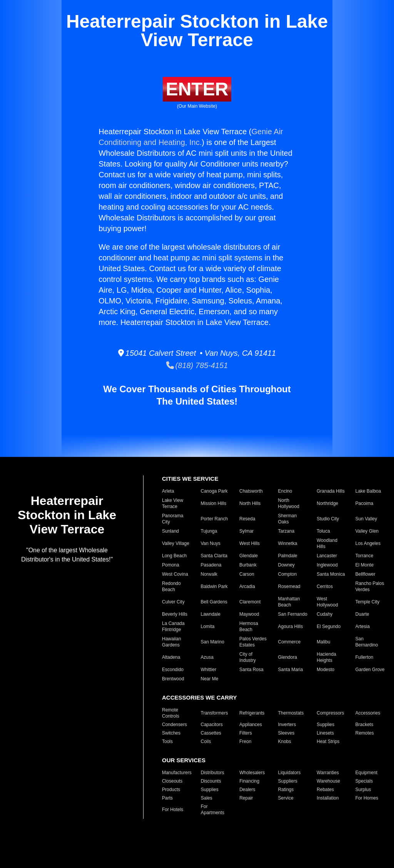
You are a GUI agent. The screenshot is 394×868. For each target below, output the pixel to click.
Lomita (208, 626)
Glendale (249, 556)
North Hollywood (289, 503)
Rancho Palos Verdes (370, 586)
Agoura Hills (291, 626)
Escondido (173, 670)
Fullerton (365, 657)
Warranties (328, 773)
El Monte (365, 565)
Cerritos (325, 586)
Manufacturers (177, 773)
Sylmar (246, 531)
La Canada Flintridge (173, 626)
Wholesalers (252, 773)
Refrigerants (252, 713)
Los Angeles (368, 543)
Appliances (251, 725)
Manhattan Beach (289, 602)
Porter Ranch (215, 519)
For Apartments (213, 810)
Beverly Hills (175, 614)
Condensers (174, 725)
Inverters (287, 725)
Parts (167, 798)
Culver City (173, 602)
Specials (364, 781)
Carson (247, 574)
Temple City (368, 602)
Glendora (288, 657)
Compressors (330, 713)
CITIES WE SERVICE (190, 479)
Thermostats (291, 713)
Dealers (247, 790)
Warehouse (328, 781)
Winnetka (288, 543)
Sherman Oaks (288, 519)
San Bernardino (367, 642)
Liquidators (290, 773)
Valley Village (176, 543)
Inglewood (327, 565)
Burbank (248, 565)
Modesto (326, 670)
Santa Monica (331, 574)
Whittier (209, 670)
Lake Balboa (368, 491)
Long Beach (174, 556)
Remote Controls (171, 713)
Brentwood (173, 679)
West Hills (250, 543)
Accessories (368, 713)
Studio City (328, 519)
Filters (246, 733)
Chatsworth (251, 491)
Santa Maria (291, 670)
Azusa (207, 657)
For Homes (367, 798)
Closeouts (172, 781)
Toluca (323, 531)
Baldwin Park (214, 586)
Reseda (247, 519)
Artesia (363, 626)
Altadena (171, 657)
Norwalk (209, 574)
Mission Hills (214, 503)
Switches (171, 733)
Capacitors (212, 725)
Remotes (365, 733)
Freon (245, 741)
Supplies (326, 725)
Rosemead (289, 586)
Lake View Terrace (173, 503)
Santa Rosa (251, 670)
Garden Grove (370, 670)
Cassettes (211, 733)
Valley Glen (367, 531)
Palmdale (288, 556)
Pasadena (211, 565)
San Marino (213, 642)
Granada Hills (331, 491)
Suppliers (288, 781)
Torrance (365, 556)
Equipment (366, 773)
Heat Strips (328, 741)
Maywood (249, 614)
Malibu (323, 642)
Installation (328, 798)
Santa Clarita (214, 556)
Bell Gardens (214, 602)
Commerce (290, 642)
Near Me (210, 679)
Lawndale (211, 614)
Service (286, 798)
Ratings (286, 790)
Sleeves (286, 733)
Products (171, 790)
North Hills (250, 503)
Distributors (213, 773)
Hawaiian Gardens (171, 642)
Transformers (215, 713)
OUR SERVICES (184, 760)
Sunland (170, 531)
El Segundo (329, 626)
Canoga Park (214, 491)
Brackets (365, 725)
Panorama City (173, 519)
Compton (288, 574)
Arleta (168, 491)
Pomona (171, 565)
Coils (206, 741)
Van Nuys (211, 543)
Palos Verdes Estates (253, 642)
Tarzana (286, 531)
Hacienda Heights (326, 657)
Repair (246, 798)
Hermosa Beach (249, 626)
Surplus (363, 790)
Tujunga (209, 531)
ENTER (197, 89)
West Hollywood (327, 602)
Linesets (325, 733)
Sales (207, 798)
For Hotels (173, 810)
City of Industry (248, 657)
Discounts (211, 781)
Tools (167, 741)
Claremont (250, 602)
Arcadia (247, 586)
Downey (286, 565)
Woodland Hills (327, 543)
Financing (249, 781)
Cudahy (325, 614)
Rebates (325, 790)
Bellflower (366, 574)
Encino (285, 491)
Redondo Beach (171, 586)
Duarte (362, 614)
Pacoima (365, 503)
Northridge (327, 503)
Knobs (285, 741)
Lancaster (327, 556)
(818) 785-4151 (197, 365)
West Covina (175, 574)
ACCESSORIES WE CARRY (199, 697)
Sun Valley (366, 519)
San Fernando (293, 614)
